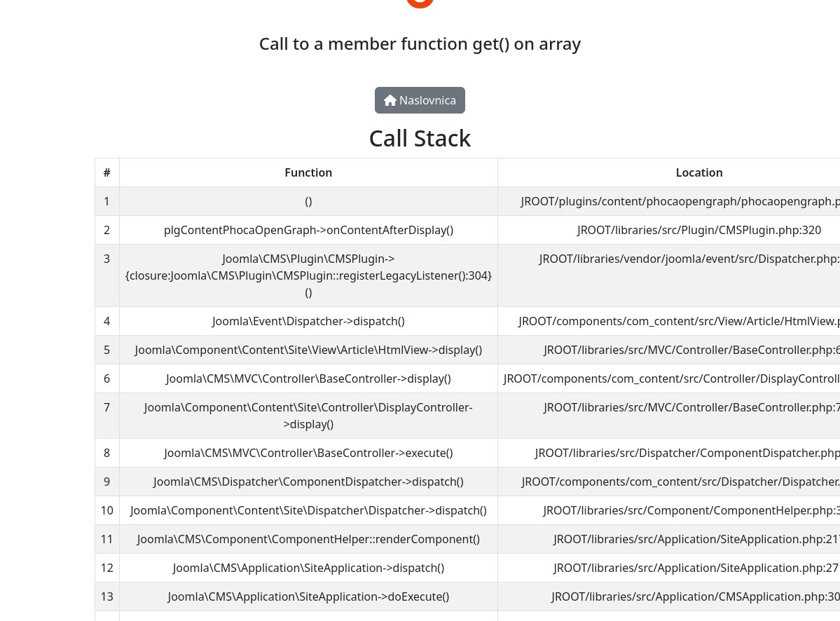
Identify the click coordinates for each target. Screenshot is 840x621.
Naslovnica (420, 100)
